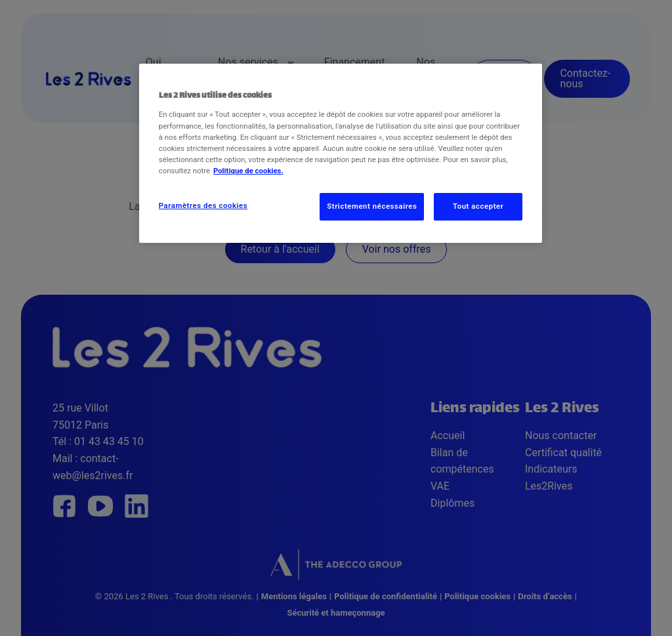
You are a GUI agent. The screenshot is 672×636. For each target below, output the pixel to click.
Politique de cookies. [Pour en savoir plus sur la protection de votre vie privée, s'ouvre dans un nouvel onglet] (248, 171)
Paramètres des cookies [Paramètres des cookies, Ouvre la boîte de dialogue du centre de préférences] (203, 205)
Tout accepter (478, 206)
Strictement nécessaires (372, 206)
